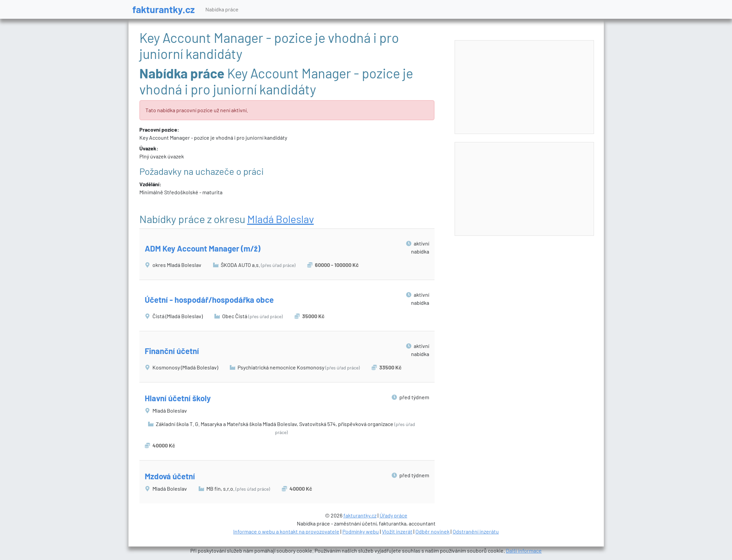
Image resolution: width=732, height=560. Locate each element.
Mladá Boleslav (281, 219)
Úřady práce (393, 515)
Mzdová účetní (170, 476)
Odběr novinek (432, 531)
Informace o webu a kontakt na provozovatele (286, 531)
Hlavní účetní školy (178, 398)
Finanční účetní (172, 351)
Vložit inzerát (397, 531)
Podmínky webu (361, 531)
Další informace (524, 550)
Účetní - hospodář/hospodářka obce (209, 300)
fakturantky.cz (163, 9)
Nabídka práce (222, 9)
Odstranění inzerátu (476, 531)
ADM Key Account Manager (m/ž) (203, 248)
